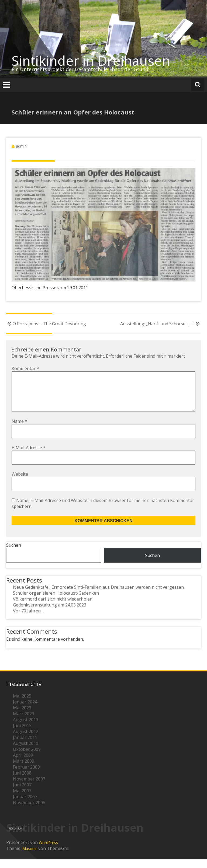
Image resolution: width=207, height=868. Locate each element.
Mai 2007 (22, 799)
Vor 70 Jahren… (28, 619)
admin (21, 146)
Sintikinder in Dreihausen (91, 61)
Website (20, 483)
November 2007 (29, 787)
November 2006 (29, 811)
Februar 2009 (26, 776)
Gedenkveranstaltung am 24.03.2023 (50, 613)
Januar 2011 (25, 746)
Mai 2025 (22, 705)
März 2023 (24, 722)
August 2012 (26, 740)
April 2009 (23, 764)
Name (19, 430)
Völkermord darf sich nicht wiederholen (53, 608)
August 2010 (26, 752)
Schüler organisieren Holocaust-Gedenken (56, 602)
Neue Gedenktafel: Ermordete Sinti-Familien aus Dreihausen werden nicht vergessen (98, 596)
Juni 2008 (22, 782)
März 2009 (24, 770)
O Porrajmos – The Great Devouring (46, 324)
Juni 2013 (22, 734)
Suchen (14, 554)
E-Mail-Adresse (29, 456)
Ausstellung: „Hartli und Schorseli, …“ (161, 324)
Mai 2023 (22, 716)
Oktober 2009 (27, 758)
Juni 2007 (22, 793)
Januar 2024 (25, 710)
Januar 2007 (25, 805)
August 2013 (26, 728)
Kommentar (25, 368)
